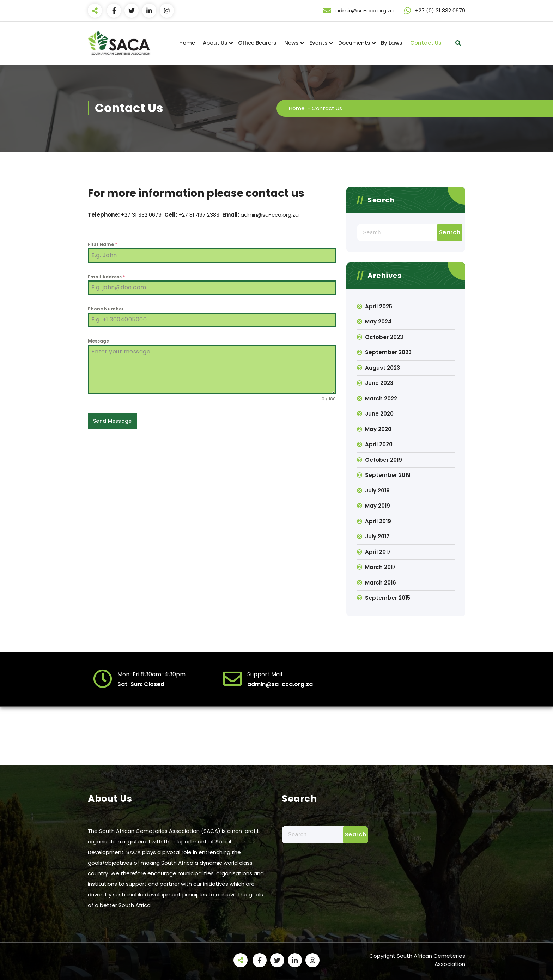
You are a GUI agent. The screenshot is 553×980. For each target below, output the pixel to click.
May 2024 (378, 322)
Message (98, 341)
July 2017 (377, 536)
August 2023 (382, 368)
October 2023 (384, 337)
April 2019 (378, 521)
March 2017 (380, 567)
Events (318, 43)
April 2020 (379, 444)
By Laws (392, 43)
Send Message (113, 421)
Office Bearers (257, 43)
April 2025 (379, 306)
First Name (102, 244)
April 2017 (378, 552)
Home (187, 43)
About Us (215, 43)
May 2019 (378, 506)
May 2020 (378, 429)
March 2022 (381, 398)
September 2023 (388, 352)
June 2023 (379, 383)
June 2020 (379, 414)
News (291, 43)
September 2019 (388, 475)
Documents (354, 43)
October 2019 (384, 460)
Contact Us (426, 43)
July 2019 (377, 491)
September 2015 (388, 598)
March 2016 (381, 583)
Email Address (106, 277)
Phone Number (106, 309)
